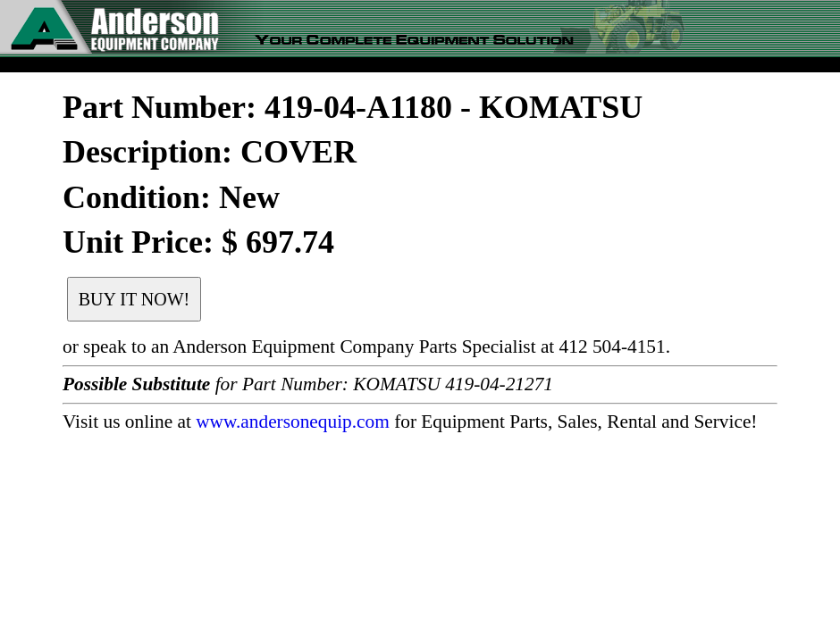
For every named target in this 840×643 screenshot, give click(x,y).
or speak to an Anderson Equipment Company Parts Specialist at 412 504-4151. (366, 347)
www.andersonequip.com (293, 422)
